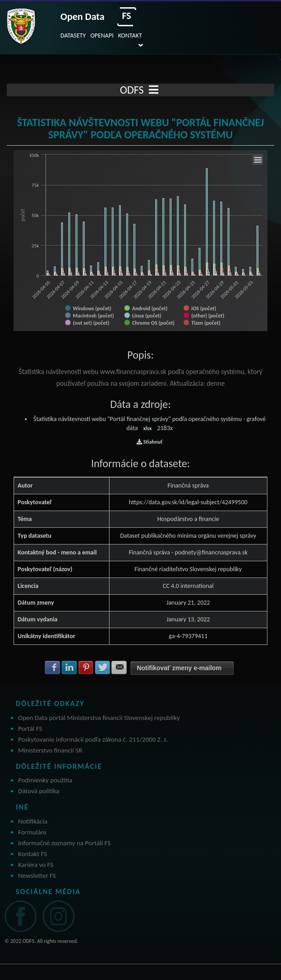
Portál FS (30, 729)
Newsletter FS (37, 876)
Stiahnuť (150, 442)
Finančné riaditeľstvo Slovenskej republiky (188, 569)
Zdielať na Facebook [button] (52, 668)
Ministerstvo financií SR (50, 750)
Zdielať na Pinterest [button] (86, 668)
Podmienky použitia (45, 780)
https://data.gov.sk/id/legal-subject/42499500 (188, 502)
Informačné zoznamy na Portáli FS (64, 843)
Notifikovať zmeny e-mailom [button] (179, 668)
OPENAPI (102, 36)
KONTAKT (130, 36)
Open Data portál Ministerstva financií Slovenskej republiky (99, 718)
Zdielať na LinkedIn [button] (69, 668)
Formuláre (32, 832)
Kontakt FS (33, 854)
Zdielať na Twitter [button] (103, 668)
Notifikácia (33, 821)
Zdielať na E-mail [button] (119, 668)
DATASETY (73, 36)
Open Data (83, 17)
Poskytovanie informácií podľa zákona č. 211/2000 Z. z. (93, 739)
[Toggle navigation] (154, 90)
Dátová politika (39, 791)
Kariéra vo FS (36, 865)
